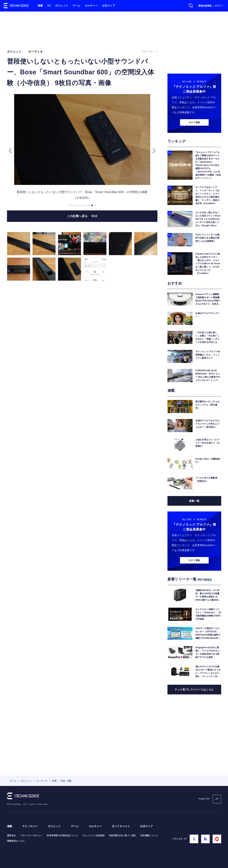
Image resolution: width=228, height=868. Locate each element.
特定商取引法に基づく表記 (123, 836)
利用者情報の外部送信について (62, 836)
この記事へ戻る (82, 216)
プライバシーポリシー (31, 836)
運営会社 (11, 836)
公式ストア (109, 6)
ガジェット (62, 6)
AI (49, 6)
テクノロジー (30, 826)
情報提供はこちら (16, 841)
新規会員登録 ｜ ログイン (211, 6)
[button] (10, 151)
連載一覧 (194, 501)
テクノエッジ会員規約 (94, 836)
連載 (40, 6)
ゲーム (76, 6)
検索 (191, 6)
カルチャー (91, 6)
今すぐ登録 (194, 122)
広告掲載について (149, 836)
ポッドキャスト (121, 826)
